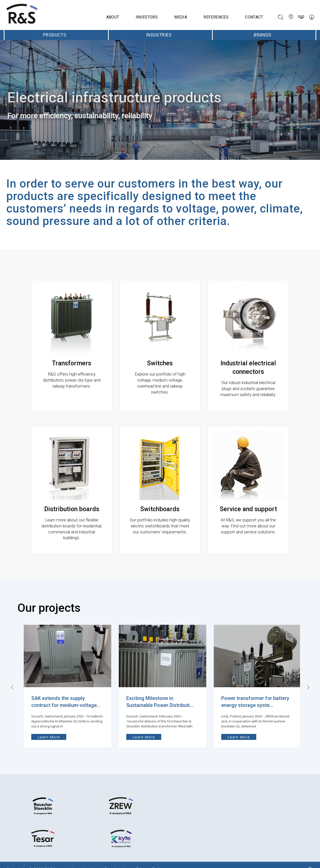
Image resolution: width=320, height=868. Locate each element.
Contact (254, 17)
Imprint (119, 860)
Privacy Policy (148, 860)
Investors (147, 17)
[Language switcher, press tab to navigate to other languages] (291, 17)
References (216, 17)
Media (181, 17)
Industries (160, 35)
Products (56, 35)
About (113, 17)
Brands (264, 35)
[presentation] (11, 675)
